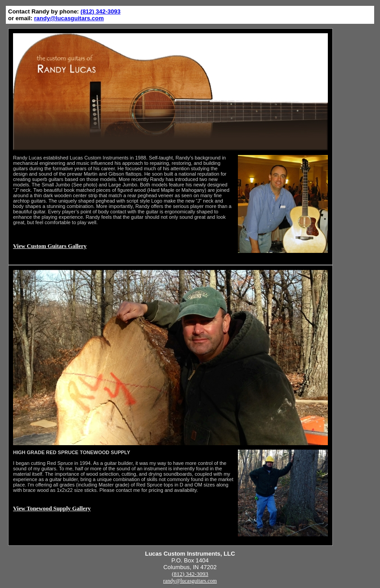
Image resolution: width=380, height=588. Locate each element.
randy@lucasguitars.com (69, 18)
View (50, 246)
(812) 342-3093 (101, 11)
